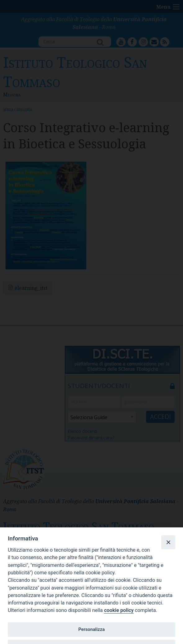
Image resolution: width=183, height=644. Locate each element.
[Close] (168, 542)
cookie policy (119, 610)
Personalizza (91, 629)
